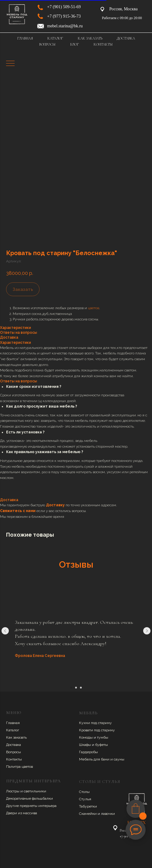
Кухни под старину (95, 723)
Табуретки (88, 806)
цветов (93, 308)
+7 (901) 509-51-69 (64, 7)
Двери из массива (22, 813)
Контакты (14, 759)
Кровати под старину (97, 730)
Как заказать (16, 737)
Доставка (14, 745)
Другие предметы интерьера (31, 806)
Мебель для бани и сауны (102, 759)
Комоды (86, 737)
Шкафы (85, 745)
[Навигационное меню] (10, 64)
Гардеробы (88, 752)
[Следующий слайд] (147, 631)
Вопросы (14, 752)
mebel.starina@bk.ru (65, 26)
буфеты (102, 745)
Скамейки (88, 814)
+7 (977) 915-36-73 (64, 16)
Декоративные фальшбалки (29, 798)
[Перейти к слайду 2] (76, 688)
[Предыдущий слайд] (5, 631)
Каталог (13, 730)
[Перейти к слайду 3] (81, 688)
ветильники (36, 791)
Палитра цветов (19, 767)
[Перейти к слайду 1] (71, 688)
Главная (13, 723)
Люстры (13, 791)
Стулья (85, 799)
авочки (109, 814)
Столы (84, 792)
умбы (103, 737)
